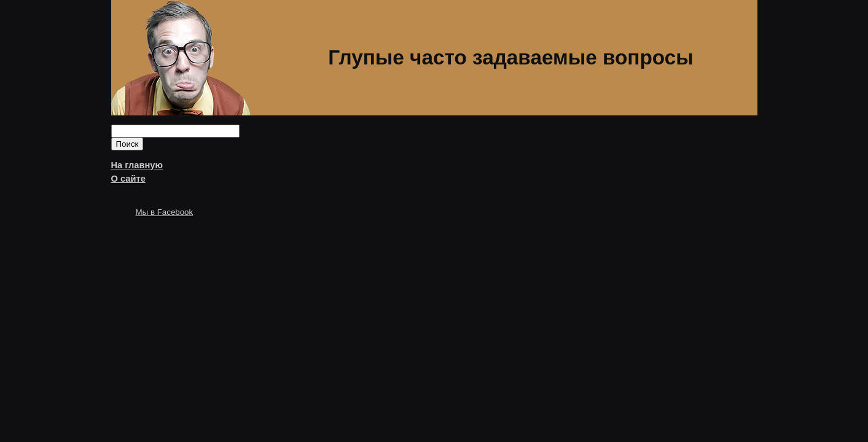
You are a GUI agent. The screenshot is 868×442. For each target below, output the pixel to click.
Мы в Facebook (165, 212)
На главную (137, 165)
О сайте (128, 179)
